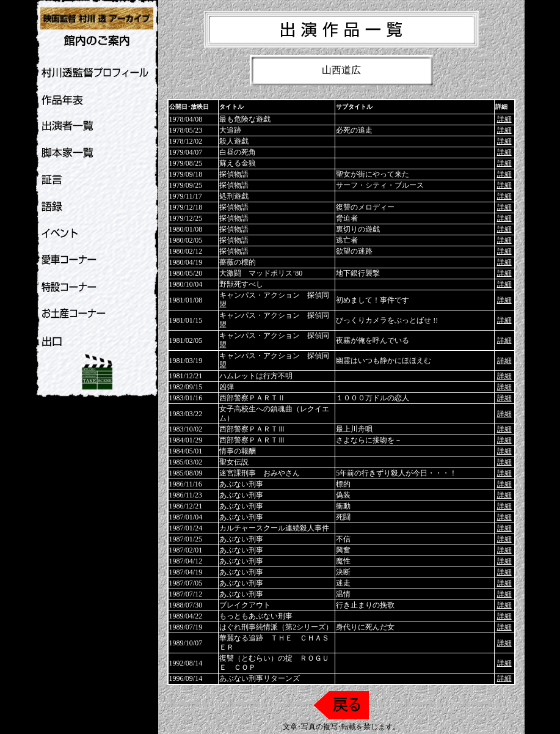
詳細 (504, 119)
